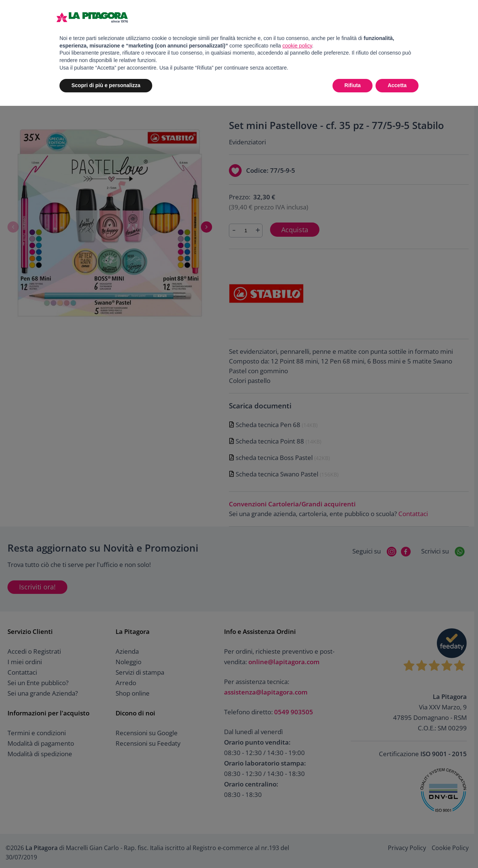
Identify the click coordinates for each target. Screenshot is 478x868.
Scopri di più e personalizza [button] (106, 85)
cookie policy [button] (297, 46)
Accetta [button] (397, 85)
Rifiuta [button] (353, 85)
